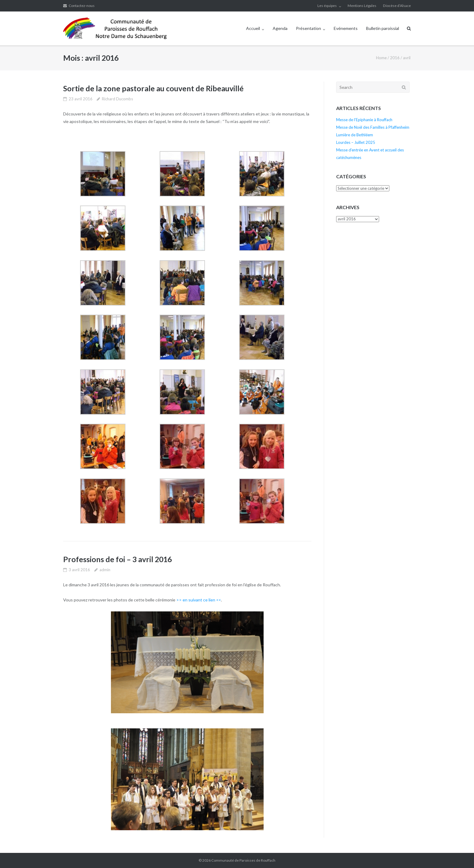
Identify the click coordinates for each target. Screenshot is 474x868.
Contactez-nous (82, 6)
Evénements (346, 28)
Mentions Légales (362, 6)
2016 (395, 58)
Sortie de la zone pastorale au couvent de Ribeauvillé (153, 88)
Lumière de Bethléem (355, 135)
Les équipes (327, 6)
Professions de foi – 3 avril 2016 (117, 559)
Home (381, 58)
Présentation (308, 28)
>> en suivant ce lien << (199, 600)
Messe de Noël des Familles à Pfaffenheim (373, 127)
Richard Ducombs (117, 99)
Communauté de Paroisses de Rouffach (243, 860)
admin (105, 570)
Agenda (280, 28)
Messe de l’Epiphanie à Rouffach (364, 120)
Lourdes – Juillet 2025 (356, 142)
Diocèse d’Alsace (397, 6)
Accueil (253, 28)
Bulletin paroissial (383, 28)
